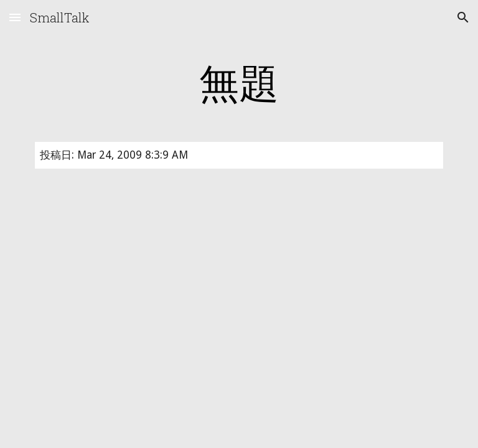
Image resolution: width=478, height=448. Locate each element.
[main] (239, 82)
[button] (15, 17)
